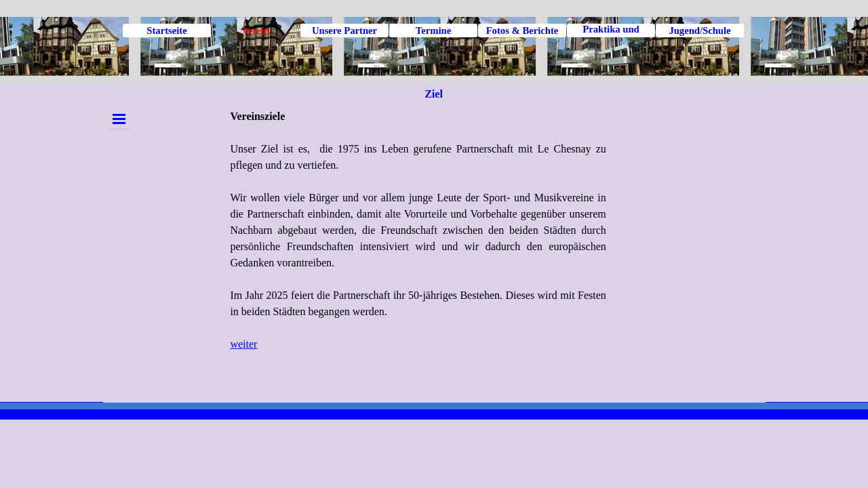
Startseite (166, 30)
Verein (256, 30)
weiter (243, 344)
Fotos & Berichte (522, 30)
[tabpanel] (418, 252)
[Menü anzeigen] (119, 119)
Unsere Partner (344, 30)
